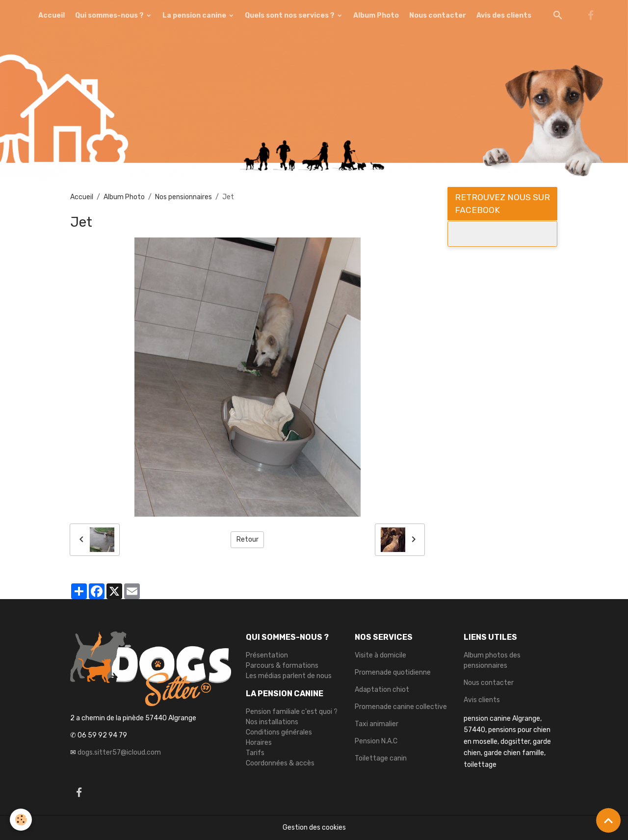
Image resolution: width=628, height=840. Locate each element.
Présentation (267, 655)
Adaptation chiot (382, 690)
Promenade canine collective (401, 707)
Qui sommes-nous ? (110, 15)
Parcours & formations (282, 666)
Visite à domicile (380, 655)
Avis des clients (504, 15)
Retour (248, 539)
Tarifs (255, 753)
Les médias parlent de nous (289, 676)
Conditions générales (279, 732)
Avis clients (482, 700)
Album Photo (376, 15)
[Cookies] (21, 820)
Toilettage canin (381, 758)
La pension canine (195, 15)
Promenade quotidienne (393, 672)
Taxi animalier (377, 724)
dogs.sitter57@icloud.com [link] (119, 752)
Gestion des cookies (314, 827)
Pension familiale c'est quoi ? (292, 712)
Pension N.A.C (376, 741)
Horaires (259, 743)
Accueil (52, 15)
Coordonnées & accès (280, 763)
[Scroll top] (608, 820)
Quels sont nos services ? (290, 15)
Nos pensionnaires (183, 197)
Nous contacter (438, 15)
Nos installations (272, 722)
